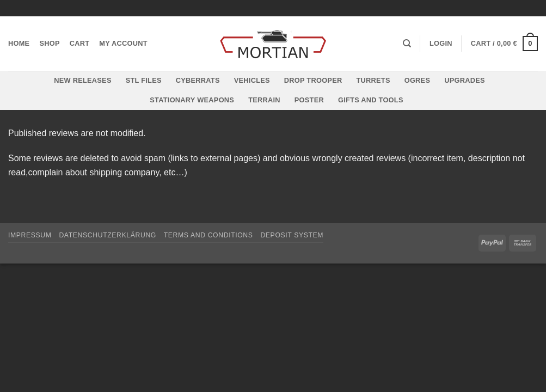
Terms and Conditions (208, 235)
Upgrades (465, 80)
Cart (80, 43)
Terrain (264, 100)
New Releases (82, 80)
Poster (309, 100)
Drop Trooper (313, 80)
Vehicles (252, 80)
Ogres (418, 80)
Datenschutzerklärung (108, 235)
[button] (441, 44)
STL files (144, 80)
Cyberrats (198, 80)
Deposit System (292, 235)
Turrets (373, 80)
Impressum (30, 235)
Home (19, 43)
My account (123, 43)
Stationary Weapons (192, 100)
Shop (49, 43)
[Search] (407, 44)
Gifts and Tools (371, 100)
